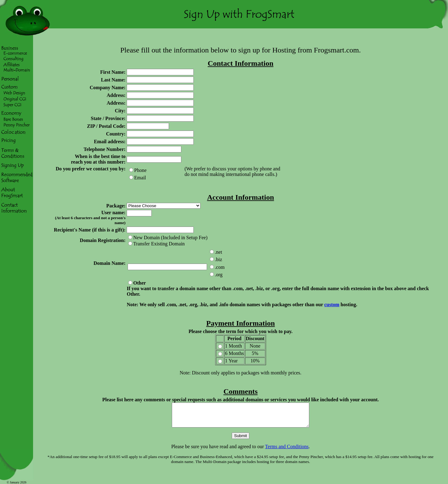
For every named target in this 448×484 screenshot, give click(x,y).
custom (332, 305)
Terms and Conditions (287, 451)
